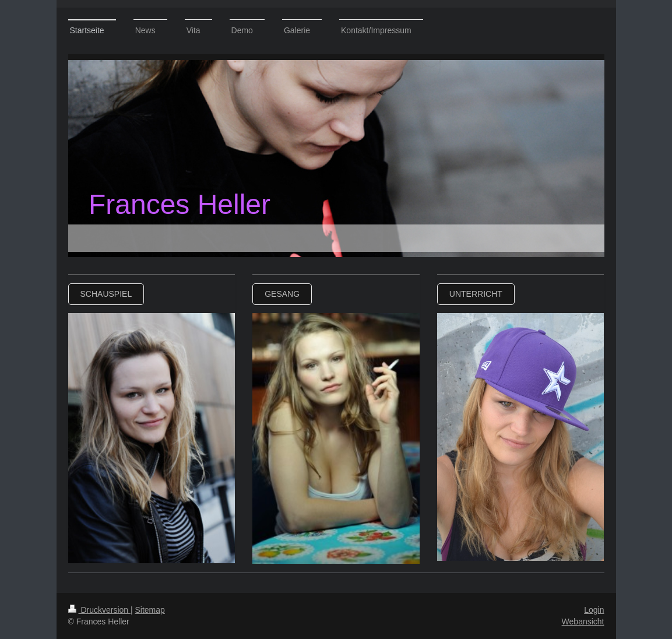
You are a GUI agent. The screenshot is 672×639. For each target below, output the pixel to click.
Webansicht (583, 622)
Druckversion (99, 610)
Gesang (282, 294)
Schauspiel (106, 294)
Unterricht (476, 294)
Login (594, 610)
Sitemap (150, 610)
